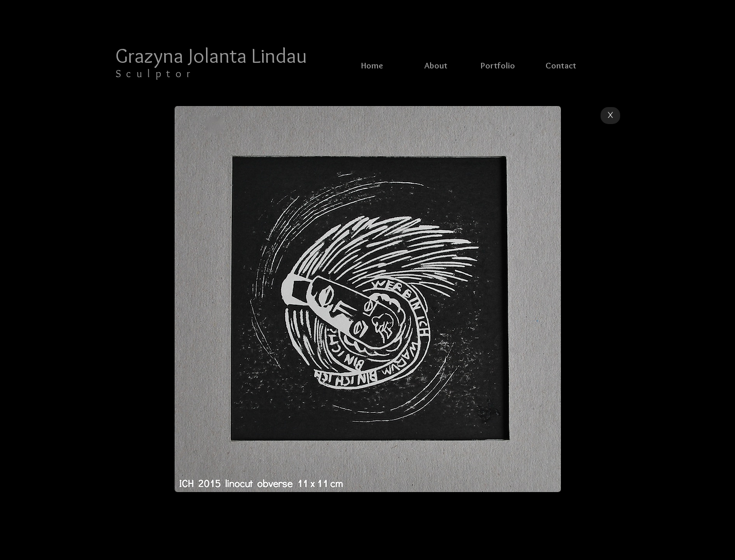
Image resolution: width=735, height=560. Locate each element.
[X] (610, 116)
